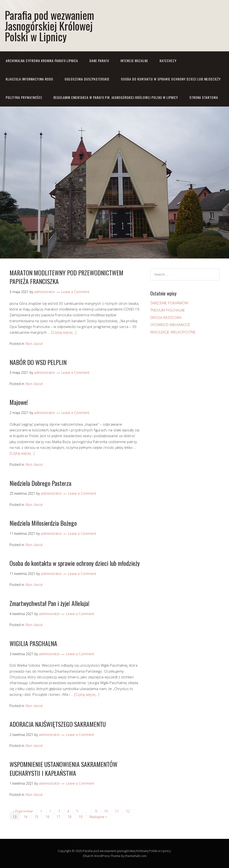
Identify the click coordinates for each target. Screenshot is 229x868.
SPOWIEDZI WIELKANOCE (170, 325)
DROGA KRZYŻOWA (166, 317)
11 (117, 811)
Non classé (34, 344)
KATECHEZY (168, 61)
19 (80, 817)
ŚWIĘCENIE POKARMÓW (169, 303)
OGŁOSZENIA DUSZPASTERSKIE (87, 79)
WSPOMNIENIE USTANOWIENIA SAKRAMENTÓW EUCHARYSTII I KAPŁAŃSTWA (63, 769)
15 (36, 817)
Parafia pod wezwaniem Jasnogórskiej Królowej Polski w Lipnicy (49, 26)
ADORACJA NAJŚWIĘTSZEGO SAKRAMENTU (58, 724)
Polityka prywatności (24, 97)
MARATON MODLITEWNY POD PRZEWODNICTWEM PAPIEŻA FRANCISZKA (66, 277)
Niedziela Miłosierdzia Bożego (43, 523)
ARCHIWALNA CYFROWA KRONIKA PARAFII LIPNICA (42, 61)
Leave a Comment (75, 292)
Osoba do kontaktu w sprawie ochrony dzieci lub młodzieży (171, 79)
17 (58, 817)
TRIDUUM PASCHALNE (168, 310)
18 (69, 817)
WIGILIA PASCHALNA (33, 643)
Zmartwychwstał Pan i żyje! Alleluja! (49, 603)
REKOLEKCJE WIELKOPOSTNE (173, 332)
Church (88, 856)
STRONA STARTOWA (204, 97)
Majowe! (19, 402)
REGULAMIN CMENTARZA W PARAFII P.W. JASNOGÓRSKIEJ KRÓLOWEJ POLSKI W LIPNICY (116, 97)
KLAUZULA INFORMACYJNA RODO (29, 79)
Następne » (98, 817)
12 (128, 811)
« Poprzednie (23, 811)
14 (26, 817)
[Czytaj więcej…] (64, 332)
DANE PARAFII (99, 61)
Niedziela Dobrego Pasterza (40, 483)
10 (106, 811)
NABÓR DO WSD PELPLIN (38, 362)
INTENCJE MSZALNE (134, 61)
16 (47, 817)
